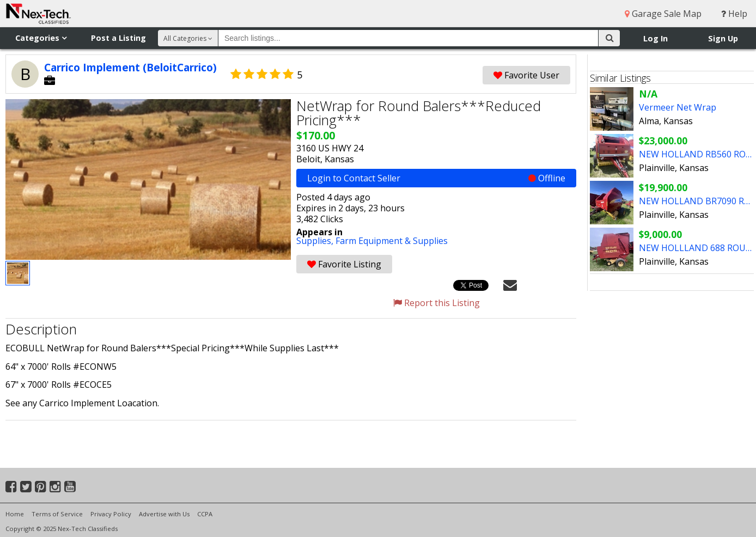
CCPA (205, 514)
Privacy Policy (111, 514)
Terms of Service (57, 514)
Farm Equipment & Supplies (392, 241)
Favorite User (526, 75)
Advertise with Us (164, 514)
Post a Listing (118, 38)
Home (15, 514)
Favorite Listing (344, 264)
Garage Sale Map (663, 14)
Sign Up (723, 38)
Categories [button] (41, 38)
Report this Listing (437, 303)
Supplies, (316, 241)
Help (734, 14)
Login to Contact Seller (436, 178)
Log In (656, 38)
